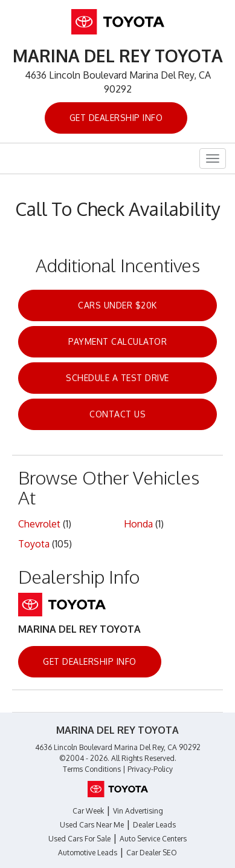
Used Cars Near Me (92, 825)
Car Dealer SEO (152, 853)
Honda (138, 524)
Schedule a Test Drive (117, 378)
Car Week (88, 811)
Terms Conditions (92, 769)
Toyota (34, 544)
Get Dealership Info (116, 118)
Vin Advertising (138, 811)
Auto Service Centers (153, 839)
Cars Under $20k (117, 305)
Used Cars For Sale (79, 839)
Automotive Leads (88, 853)
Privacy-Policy (150, 769)
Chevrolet (39, 524)
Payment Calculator (117, 341)
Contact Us (117, 414)
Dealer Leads (154, 825)
